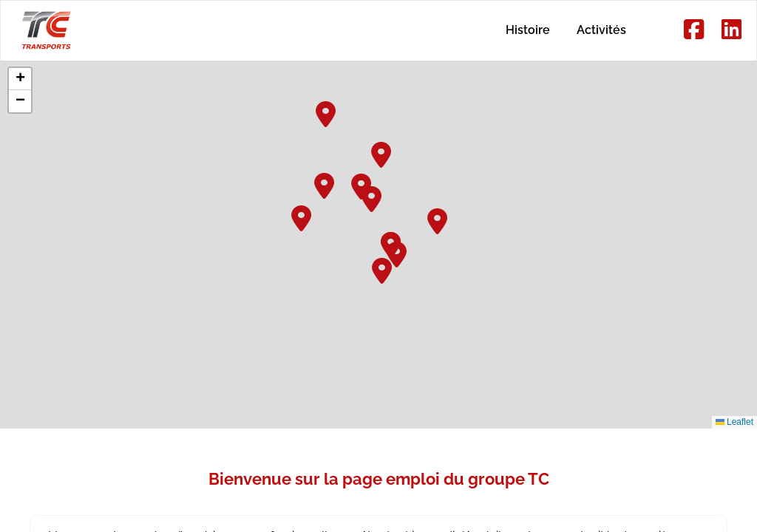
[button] (382, 153)
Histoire (515, 30)
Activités (597, 30)
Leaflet (734, 422)
